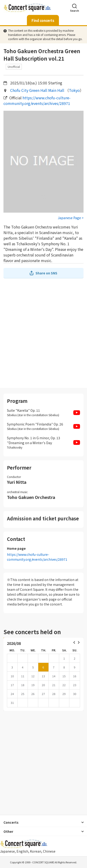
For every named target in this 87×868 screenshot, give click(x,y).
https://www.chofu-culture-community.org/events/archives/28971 (37, 100)
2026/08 (14, 643)
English (22, 851)
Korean (36, 851)
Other (8, 831)
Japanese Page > (71, 218)
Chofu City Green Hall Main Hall (37, 90)
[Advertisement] (43, 333)
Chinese (49, 851)
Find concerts (43, 20)
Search (74, 8)
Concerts (11, 822)
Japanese (7, 851)
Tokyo (74, 90)
